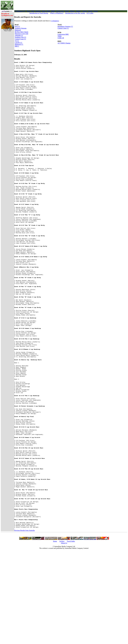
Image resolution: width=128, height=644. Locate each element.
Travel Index (71, 634)
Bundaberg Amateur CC (65, 26)
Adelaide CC (19, 35)
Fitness (78, 11)
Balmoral (18, 30)
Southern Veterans (21, 28)
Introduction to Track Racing (39, 13)
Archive (62, 634)
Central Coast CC (20, 39)
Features (38, 11)
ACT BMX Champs (64, 43)
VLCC (17, 41)
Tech (33, 11)
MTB (48, 11)
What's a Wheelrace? (57, 13)
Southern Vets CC (20, 37)
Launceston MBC (63, 34)
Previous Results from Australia (24, 624)
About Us (64, 636)
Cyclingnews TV (20, 11)
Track (67, 11)
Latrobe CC (19, 43)
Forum (96, 11)
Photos (72, 11)
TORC (60, 36)
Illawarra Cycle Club (21, 34)
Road (44, 11)
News (28, 11)
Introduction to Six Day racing (75, 13)
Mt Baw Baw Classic (22, 32)
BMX (53, 11)
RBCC (17, 46)
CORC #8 (61, 38)
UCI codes (90, 13)
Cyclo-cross (60, 11)
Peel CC (17, 26)
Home (55, 634)
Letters (84, 11)
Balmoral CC (19, 44)
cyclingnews (55, 21)
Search (90, 11)
